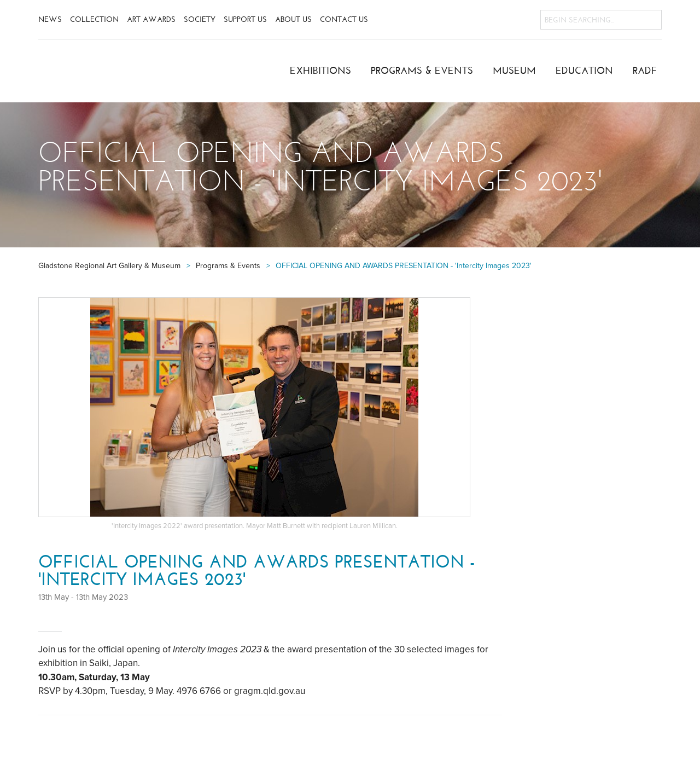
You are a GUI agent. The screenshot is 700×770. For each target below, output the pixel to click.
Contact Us (344, 19)
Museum (514, 71)
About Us (293, 19)
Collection (94, 19)
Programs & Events (422, 71)
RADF (645, 71)
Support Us (245, 19)
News (50, 19)
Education (584, 71)
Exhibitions (320, 71)
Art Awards (151, 19)
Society (200, 19)
